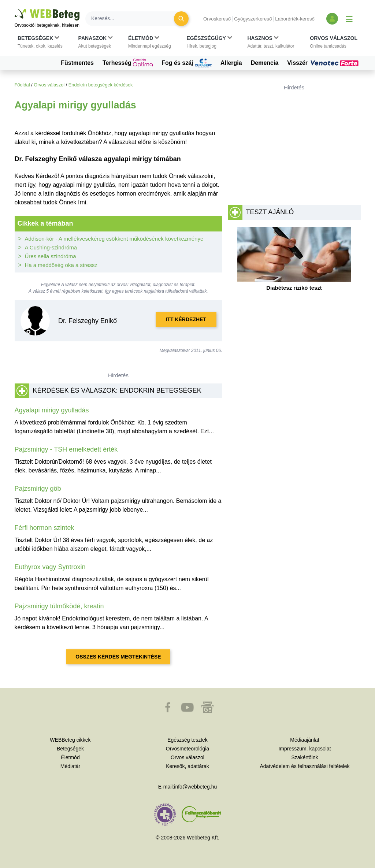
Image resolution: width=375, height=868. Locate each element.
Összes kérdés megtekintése (118, 657)
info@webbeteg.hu (195, 787)
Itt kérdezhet (186, 319)
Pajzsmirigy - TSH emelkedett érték (66, 449)
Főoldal (22, 85)
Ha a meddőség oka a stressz (61, 265)
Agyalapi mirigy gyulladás (52, 410)
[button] (40, 42)
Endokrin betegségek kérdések (101, 85)
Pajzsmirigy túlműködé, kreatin (59, 606)
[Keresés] (134, 19)
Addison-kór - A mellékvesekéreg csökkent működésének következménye (114, 239)
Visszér (324, 63)
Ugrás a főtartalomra (15, 9)
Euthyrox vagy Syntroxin (50, 567)
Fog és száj (187, 63)
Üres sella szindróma (51, 256)
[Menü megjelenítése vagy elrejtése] (349, 19)
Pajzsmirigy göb (38, 489)
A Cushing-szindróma (51, 247)
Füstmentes (77, 63)
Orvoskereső (217, 19)
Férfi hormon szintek (44, 528)
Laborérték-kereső (295, 19)
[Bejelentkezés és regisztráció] (332, 19)
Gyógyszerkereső (253, 19)
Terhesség (128, 63)
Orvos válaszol (49, 85)
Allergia (231, 63)
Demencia (265, 63)
